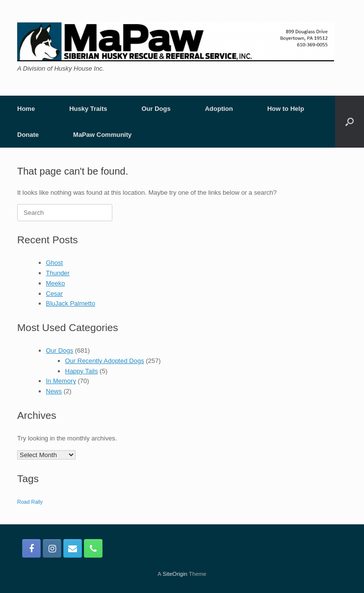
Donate (28, 135)
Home (26, 109)
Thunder (58, 273)
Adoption (219, 109)
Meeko (56, 283)
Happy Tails (82, 371)
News (54, 391)
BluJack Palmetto (71, 303)
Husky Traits (88, 109)
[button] (350, 122)
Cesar (55, 294)
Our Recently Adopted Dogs (105, 361)
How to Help (286, 109)
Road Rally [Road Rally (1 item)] (30, 502)
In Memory (61, 381)
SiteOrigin (175, 574)
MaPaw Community (102, 135)
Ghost (55, 263)
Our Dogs (156, 109)
